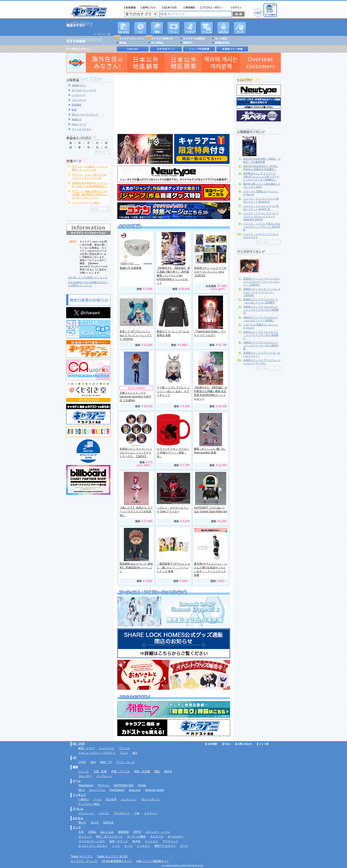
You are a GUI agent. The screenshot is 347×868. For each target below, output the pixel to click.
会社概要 (211, 744)
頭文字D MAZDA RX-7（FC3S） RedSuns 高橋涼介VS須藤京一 (261, 168)
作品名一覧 (104, 152)
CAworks (133, 49)
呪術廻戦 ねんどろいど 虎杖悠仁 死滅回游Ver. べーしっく (136, 568)
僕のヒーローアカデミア (85, 114)
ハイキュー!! (78, 95)
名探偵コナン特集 (232, 49)
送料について (149, 8)
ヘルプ (258, 13)
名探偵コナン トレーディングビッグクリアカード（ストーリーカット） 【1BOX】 (262, 282)
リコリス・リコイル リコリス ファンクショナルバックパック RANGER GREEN (261, 216)
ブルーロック (79, 100)
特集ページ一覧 (102, 209)
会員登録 (130, 8)
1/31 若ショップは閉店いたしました (88, 277)
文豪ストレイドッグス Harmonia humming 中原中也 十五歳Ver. (135, 397)
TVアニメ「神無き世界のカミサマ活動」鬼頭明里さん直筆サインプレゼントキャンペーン (90, 194)
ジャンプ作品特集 (199, 49)
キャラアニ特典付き (162, 39)
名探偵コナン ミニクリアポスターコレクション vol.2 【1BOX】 (210, 272)
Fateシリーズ (79, 124)
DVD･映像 (124, 28)
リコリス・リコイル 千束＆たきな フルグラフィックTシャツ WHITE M (262, 227)
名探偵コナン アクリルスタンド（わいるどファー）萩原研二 (261, 319)
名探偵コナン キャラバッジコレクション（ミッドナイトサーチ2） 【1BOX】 (136, 453)
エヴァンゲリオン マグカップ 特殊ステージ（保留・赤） (173, 453)
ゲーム (77, 781)
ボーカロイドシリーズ (84, 90)
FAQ (226, 744)
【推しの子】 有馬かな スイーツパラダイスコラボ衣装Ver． (136, 511)
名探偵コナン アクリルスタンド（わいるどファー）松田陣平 (261, 301)
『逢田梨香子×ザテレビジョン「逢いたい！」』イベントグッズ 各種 (173, 568)
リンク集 (263, 744)
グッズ (240, 28)
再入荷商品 (157, 43)
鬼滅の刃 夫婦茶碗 (130, 268)
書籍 (157, 28)
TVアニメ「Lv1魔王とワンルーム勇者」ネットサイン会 (90, 168)
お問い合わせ (244, 744)
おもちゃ (224, 28)
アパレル (207, 28)
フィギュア (190, 28)
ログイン (237, 8)
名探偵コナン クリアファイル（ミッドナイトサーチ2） (262, 362)
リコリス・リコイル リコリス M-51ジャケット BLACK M (261, 200)
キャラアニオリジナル (131, 39)
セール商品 (221, 39)
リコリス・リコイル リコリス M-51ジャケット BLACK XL (261, 207)
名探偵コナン (79, 85)
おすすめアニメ (166, 49)
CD (141, 28)
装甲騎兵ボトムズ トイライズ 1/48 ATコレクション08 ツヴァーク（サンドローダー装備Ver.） (261, 176)
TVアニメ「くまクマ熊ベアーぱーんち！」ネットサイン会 (89, 176)
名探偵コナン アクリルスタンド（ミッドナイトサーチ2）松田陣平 (261, 310)
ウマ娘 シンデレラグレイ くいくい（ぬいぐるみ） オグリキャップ (173, 391)
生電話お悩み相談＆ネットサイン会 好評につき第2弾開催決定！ (90, 184)
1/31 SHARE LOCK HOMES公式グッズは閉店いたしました (88, 284)
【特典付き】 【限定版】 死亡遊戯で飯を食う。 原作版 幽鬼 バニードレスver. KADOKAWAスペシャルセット (173, 275)
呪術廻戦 (77, 105)
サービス (170, 8)
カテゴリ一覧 (104, 34)
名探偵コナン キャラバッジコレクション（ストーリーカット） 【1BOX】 (262, 292)
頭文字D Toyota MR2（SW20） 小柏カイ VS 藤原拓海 (262, 160)
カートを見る (270, 10)
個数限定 (188, 43)
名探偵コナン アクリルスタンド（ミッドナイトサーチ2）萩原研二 (261, 335)
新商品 (123, 43)
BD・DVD (79, 744)
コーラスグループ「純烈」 (87, 203)
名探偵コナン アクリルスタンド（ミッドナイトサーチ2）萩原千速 (261, 345)
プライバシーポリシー (213, 8)
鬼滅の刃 (77, 119)
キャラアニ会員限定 (194, 39)
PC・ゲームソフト (174, 28)
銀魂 (74, 110)
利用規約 (189, 8)
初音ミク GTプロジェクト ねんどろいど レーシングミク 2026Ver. (136, 335)
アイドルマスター (81, 129)
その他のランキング (270, 242)
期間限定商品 (222, 43)
